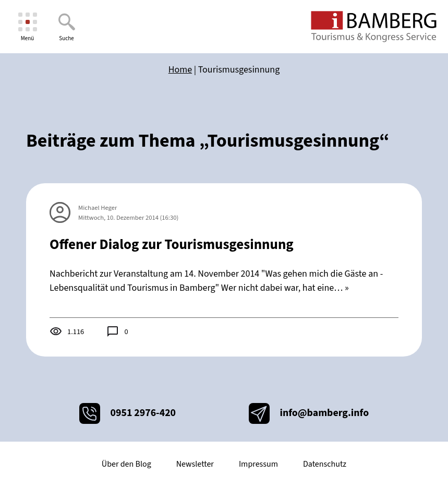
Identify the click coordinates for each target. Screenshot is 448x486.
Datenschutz (325, 464)
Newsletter (195, 464)
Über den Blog (126, 464)
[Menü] (27, 27)
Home (180, 70)
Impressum (258, 464)
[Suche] (66, 27)
